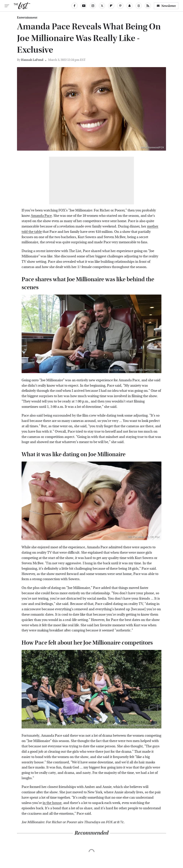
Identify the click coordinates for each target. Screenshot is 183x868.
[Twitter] (102, 6)
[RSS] (148, 6)
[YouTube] (84, 6)
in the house (52, 803)
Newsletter (166, 6)
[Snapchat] (130, 6)
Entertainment (27, 18)
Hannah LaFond (32, 60)
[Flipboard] (111, 6)
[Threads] (139, 6)
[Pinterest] (120, 6)
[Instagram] (93, 6)
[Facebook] (74, 6)
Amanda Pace (41, 216)
